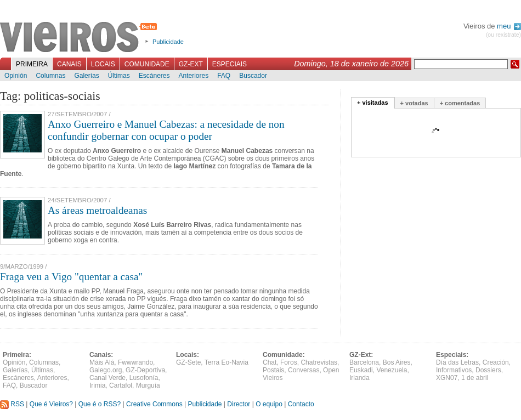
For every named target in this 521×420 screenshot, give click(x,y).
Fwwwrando (135, 362)
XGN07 (447, 378)
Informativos (454, 370)
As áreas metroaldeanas (97, 210)
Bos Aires (397, 362)
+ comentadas (460, 103)
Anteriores (193, 76)
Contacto (301, 404)
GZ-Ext (191, 64)
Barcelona (364, 362)
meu (509, 26)
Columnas (50, 76)
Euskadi (361, 370)
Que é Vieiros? (51, 404)
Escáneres (154, 76)
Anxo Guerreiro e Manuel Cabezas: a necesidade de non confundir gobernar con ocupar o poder (166, 130)
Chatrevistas (319, 362)
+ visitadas (373, 103)
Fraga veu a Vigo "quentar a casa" (71, 277)
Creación (496, 362)
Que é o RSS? (100, 404)
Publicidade (168, 42)
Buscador (253, 76)
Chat (270, 362)
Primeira (32, 64)
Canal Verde (107, 378)
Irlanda (359, 378)
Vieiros (80, 38)
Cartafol (121, 385)
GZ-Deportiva (145, 370)
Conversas (304, 370)
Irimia (97, 385)
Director (239, 404)
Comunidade (147, 64)
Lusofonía (144, 378)
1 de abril (475, 378)
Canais (69, 64)
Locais (103, 64)
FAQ (224, 76)
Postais (273, 370)
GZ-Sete (188, 362)
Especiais (230, 64)
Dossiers (488, 370)
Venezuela (392, 370)
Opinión (16, 76)
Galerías (86, 76)
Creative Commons (154, 404)
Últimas (119, 76)
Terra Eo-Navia (226, 362)
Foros (289, 362)
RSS (12, 404)
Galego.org (106, 370)
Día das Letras (457, 362)
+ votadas (414, 103)
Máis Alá (102, 362)
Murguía (148, 385)
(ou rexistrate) (503, 35)
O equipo (269, 404)
